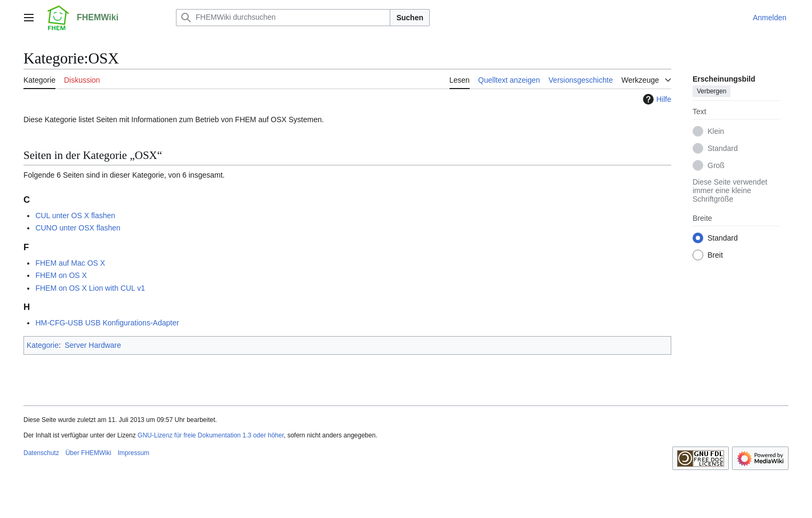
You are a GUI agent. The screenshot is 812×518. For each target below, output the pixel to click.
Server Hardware (93, 345)
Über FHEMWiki (89, 453)
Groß (716, 165)
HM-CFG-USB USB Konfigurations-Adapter (107, 323)
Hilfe (656, 99)
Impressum (134, 453)
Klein (716, 131)
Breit (715, 255)
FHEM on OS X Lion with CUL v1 (90, 288)
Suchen (410, 18)
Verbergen (711, 91)
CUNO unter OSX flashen (78, 228)
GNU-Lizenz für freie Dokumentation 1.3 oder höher (211, 435)
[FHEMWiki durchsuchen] (283, 18)
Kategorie (43, 345)
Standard (723, 148)
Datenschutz (41, 453)
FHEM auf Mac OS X (70, 263)
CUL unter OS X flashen (75, 216)
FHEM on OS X (61, 275)
